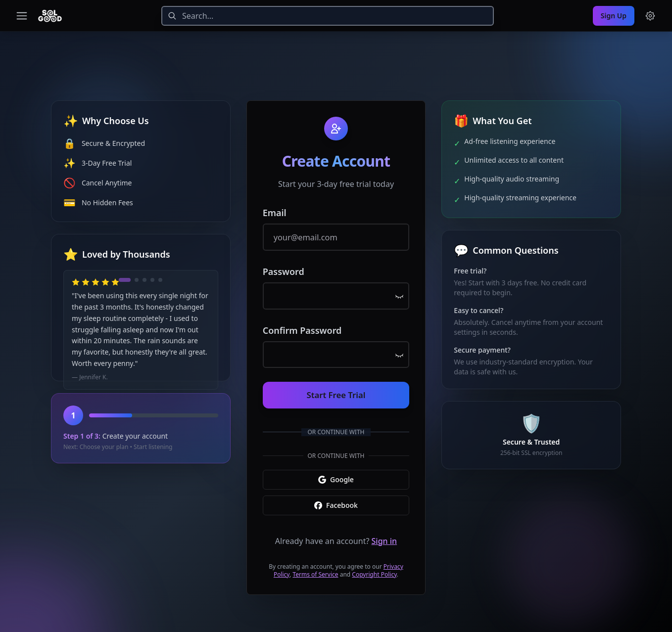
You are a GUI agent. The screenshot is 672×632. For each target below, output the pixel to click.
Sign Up (614, 16)
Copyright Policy (374, 568)
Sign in (384, 535)
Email (275, 219)
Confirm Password (302, 330)
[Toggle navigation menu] (22, 16)
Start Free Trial (336, 390)
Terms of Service (315, 568)
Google (336, 473)
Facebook (336, 499)
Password (284, 274)
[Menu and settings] (650, 16)
